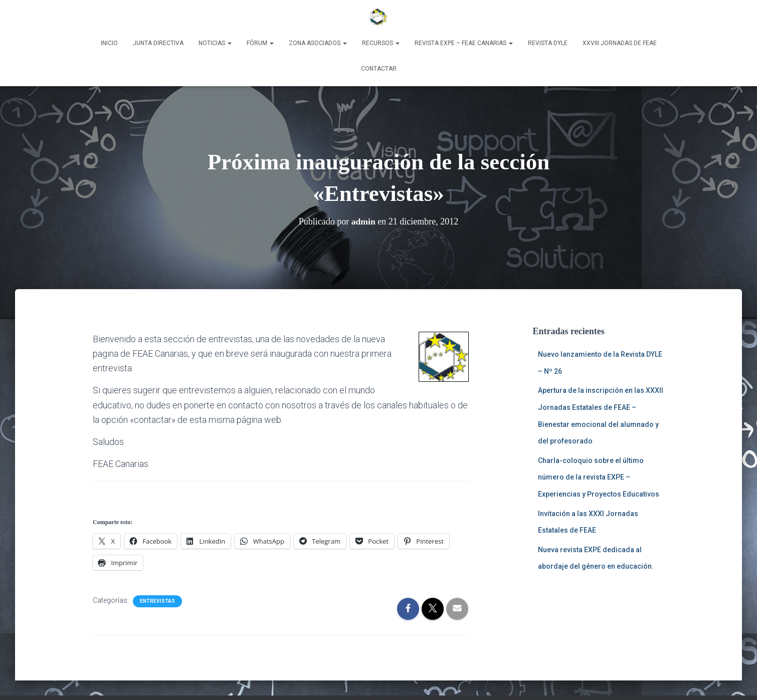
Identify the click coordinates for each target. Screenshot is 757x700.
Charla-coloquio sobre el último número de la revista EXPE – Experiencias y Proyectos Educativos (599, 477)
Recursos (381, 43)
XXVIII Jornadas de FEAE (620, 43)
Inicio (109, 43)
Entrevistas (157, 601)
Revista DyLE (548, 43)
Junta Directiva (158, 43)
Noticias (215, 43)
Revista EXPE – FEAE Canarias (464, 43)
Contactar (379, 69)
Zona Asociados (318, 43)
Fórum (260, 43)
